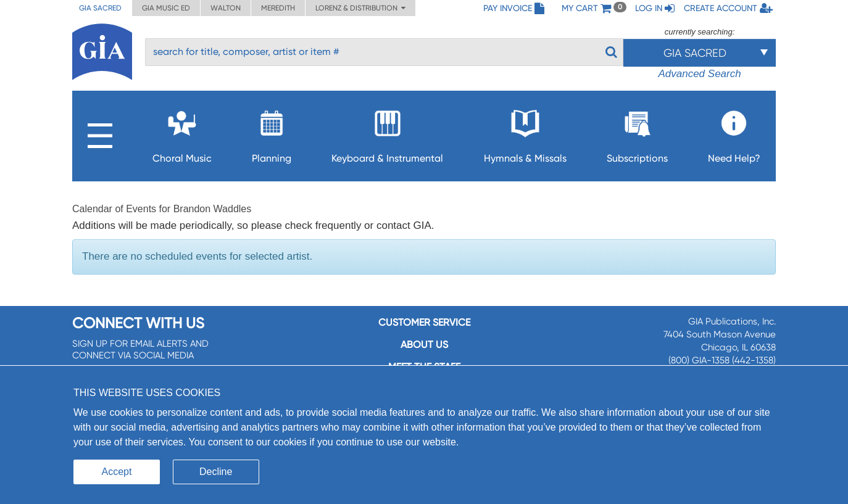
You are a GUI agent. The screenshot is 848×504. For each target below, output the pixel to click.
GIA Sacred (100, 8)
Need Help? (734, 133)
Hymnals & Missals (525, 133)
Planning (272, 133)
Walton (226, 8)
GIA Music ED (166, 8)
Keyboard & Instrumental (387, 133)
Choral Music (182, 133)
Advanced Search (699, 74)
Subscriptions (637, 133)
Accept (117, 472)
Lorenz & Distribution (360, 8)
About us (424, 345)
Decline (216, 472)
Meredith (278, 8)
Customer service (424, 322)
